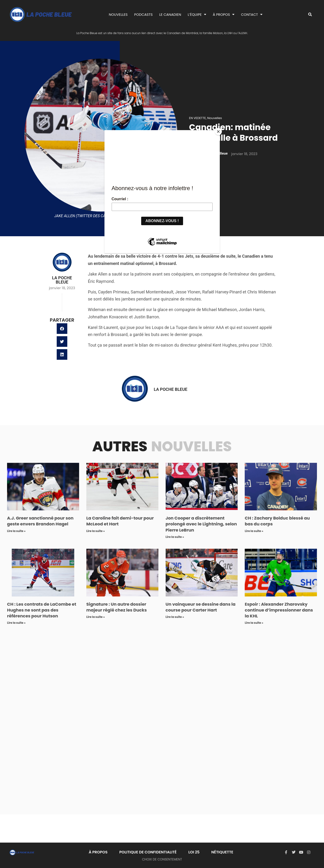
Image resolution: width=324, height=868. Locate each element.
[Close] (219, 131)
